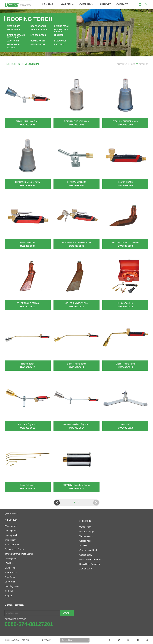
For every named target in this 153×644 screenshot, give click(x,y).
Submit (67, 613)
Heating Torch (62, 26)
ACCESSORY (86, 569)
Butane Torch (38, 41)
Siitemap (46, 640)
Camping (49, 4)
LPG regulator (38, 35)
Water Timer (85, 527)
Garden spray (86, 555)
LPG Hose (59, 35)
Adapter (11, 48)
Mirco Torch (13, 44)
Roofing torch (38, 26)
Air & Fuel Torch (39, 30)
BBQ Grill (59, 44)
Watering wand (86, 536)
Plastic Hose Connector (90, 559)
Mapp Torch (13, 41)
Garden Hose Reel (88, 550)
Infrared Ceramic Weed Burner (16, 36)
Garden (68, 4)
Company (87, 4)
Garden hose (85, 541)
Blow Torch (60, 41)
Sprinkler (83, 545)
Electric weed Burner (62, 31)
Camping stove (38, 44)
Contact (122, 4)
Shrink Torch (14, 30)
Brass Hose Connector (90, 564)
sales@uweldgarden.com (140, 5)
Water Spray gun (87, 532)
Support (105, 4)
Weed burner (14, 26)
